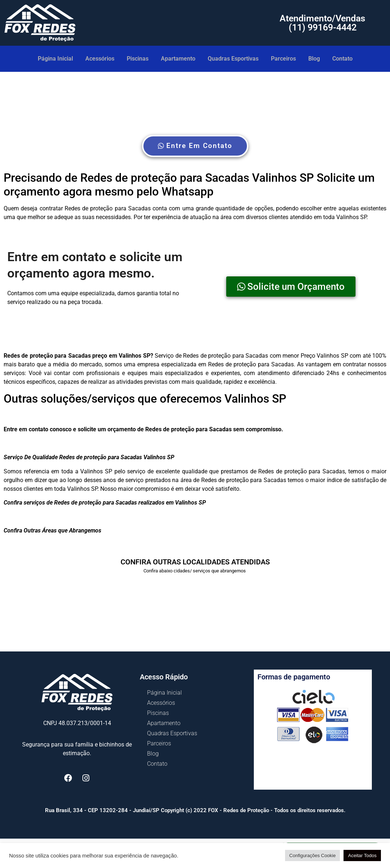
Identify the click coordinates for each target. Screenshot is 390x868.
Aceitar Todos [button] (362, 855)
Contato (342, 59)
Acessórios (100, 59)
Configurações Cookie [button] (313, 855)
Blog (314, 59)
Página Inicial (55, 59)
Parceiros (283, 59)
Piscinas (138, 59)
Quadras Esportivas (233, 59)
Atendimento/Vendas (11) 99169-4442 (322, 23)
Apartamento (178, 59)
